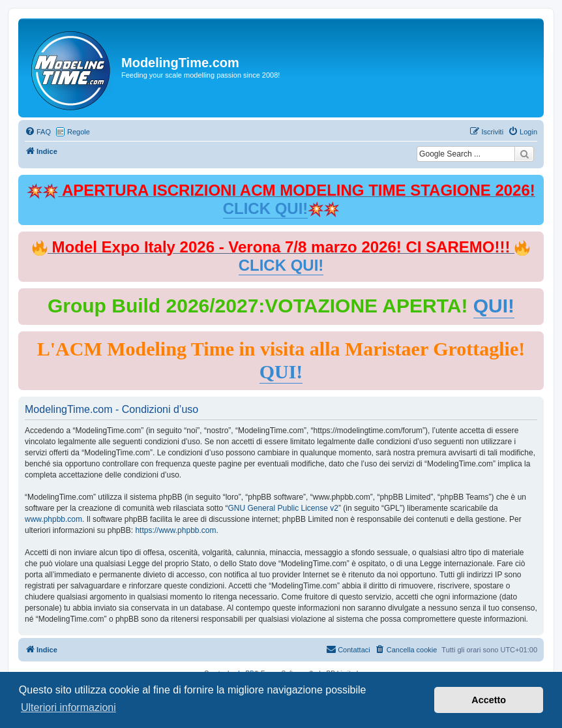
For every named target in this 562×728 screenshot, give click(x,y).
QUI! (494, 306)
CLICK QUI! (266, 208)
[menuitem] (38, 132)
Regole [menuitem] (79, 132)
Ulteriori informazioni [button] (68, 707)
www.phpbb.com (53, 519)
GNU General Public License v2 (283, 508)
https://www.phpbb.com (175, 530)
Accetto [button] (489, 700)
